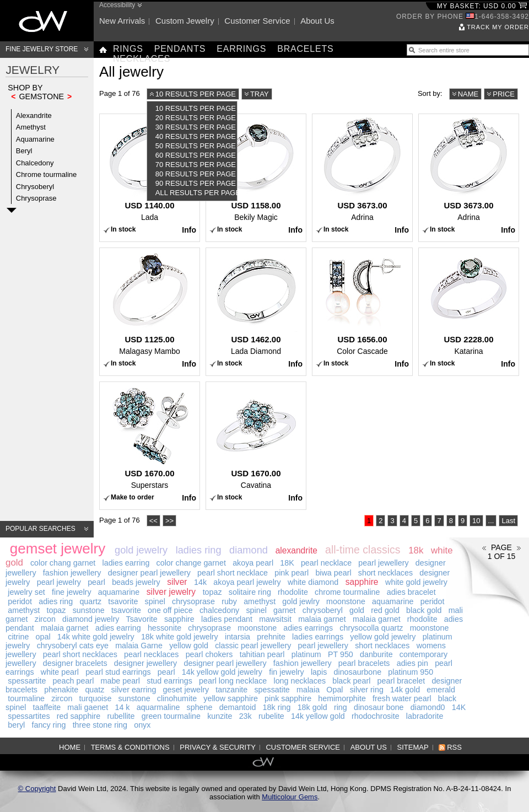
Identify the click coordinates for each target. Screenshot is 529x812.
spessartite (27, 681)
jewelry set (26, 592)
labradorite (425, 716)
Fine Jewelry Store (42, 49)
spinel (155, 601)
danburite (376, 654)
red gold (385, 610)
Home (70, 747)
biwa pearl (333, 573)
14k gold (405, 690)
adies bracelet (411, 592)
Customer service (257, 21)
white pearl (60, 672)
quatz (95, 690)
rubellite (121, 716)
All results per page (196, 193)
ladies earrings (318, 637)
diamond (249, 550)
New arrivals (122, 21)
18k (416, 550)
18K (287, 563)
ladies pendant (227, 619)
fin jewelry (287, 672)
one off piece (170, 610)
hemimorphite (342, 698)
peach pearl (74, 681)
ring (341, 707)
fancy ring (48, 725)
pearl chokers (209, 654)
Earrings (241, 49)
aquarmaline (158, 707)
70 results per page (196, 165)
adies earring (118, 628)
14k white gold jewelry (96, 637)
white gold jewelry (416, 582)
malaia (308, 690)
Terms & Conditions (130, 747)
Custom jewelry (185, 21)
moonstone (346, 601)
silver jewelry (171, 592)
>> (169, 521)
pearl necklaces (151, 654)
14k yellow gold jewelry (222, 672)
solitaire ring (250, 592)
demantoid (238, 707)
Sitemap (413, 747)
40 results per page (196, 136)
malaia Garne (139, 646)
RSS (454, 747)
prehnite (271, 637)
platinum (306, 654)
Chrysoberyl (35, 187)
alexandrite (296, 550)
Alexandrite (34, 115)
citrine (18, 637)
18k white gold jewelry (180, 637)
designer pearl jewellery (149, 573)
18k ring (277, 707)
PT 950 (341, 654)
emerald (441, 690)
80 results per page (196, 174)
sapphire (362, 582)
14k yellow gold (318, 716)
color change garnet (191, 563)
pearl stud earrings (118, 672)
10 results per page (196, 94)
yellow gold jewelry (383, 637)
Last (508, 521)
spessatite (272, 690)
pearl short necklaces (80, 654)
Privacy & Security (218, 747)
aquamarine (119, 592)
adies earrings (308, 628)
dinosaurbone (358, 672)
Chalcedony (35, 163)
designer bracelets (75, 663)
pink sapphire (288, 698)
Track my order (498, 27)
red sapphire (79, 716)
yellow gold (189, 646)
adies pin (412, 663)
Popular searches (41, 529)
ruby (229, 601)
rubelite (271, 716)
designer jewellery (145, 663)
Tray (260, 94)
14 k (122, 707)
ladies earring (126, 563)
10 (476, 521)
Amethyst (31, 127)
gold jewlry (301, 601)
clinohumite (177, 698)
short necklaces (385, 573)
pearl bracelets (364, 663)
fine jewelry (72, 592)
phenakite (61, 690)
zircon (45, 619)
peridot (20, 601)
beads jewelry (136, 582)
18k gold (312, 707)
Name (468, 94)
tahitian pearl (262, 654)
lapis (319, 672)
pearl (96, 582)
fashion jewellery (72, 573)
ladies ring (199, 550)
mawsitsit (275, 619)
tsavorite (123, 601)
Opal (334, 690)
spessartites (29, 716)
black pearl (351, 681)
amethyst (260, 601)
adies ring (56, 601)
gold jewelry (141, 550)
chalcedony (219, 610)
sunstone (89, 610)
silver (177, 582)
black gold (424, 610)
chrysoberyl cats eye (73, 646)
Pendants (180, 49)
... (491, 521)
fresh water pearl (402, 698)
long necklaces (299, 681)
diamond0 (428, 707)
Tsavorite (142, 619)
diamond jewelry (91, 619)
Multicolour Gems (290, 797)
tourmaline (26, 698)
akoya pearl (253, 563)
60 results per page (196, 155)
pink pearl (292, 573)
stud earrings (169, 681)
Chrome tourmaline (47, 174)
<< (153, 521)
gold (357, 610)
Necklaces (142, 59)
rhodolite (293, 592)
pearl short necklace (233, 573)
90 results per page (196, 183)
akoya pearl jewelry (247, 582)
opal (43, 637)
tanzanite (231, 690)
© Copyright (37, 789)
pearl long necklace (233, 681)
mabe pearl (121, 681)
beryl (16, 725)
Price (504, 94)
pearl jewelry (59, 582)
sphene (200, 707)
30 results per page (196, 127)
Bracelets (305, 49)
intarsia (237, 637)
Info (189, 230)
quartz (90, 601)
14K (459, 707)
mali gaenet (88, 707)
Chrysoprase (36, 198)
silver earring (134, 690)
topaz (212, 592)
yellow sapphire (231, 698)
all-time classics (363, 550)
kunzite (220, 716)
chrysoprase (193, 601)
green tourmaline (171, 716)
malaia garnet (322, 619)
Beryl (24, 151)
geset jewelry (186, 690)
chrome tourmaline (347, 592)
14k (200, 582)
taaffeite (47, 707)
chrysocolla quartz (371, 628)
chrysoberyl (323, 610)
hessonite (164, 628)
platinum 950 (411, 672)
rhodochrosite (376, 716)
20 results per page (196, 118)
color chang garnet (63, 563)
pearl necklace (326, 563)
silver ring (367, 690)
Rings (128, 49)
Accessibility (117, 5)
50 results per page (196, 146)
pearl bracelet (401, 681)
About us (317, 21)
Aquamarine (35, 139)
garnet (285, 610)
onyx (142, 725)
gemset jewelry (58, 548)
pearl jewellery (383, 563)
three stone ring (100, 725)
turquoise (96, 698)
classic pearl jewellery (253, 646)
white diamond (313, 582)
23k (245, 716)
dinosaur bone (379, 707)
